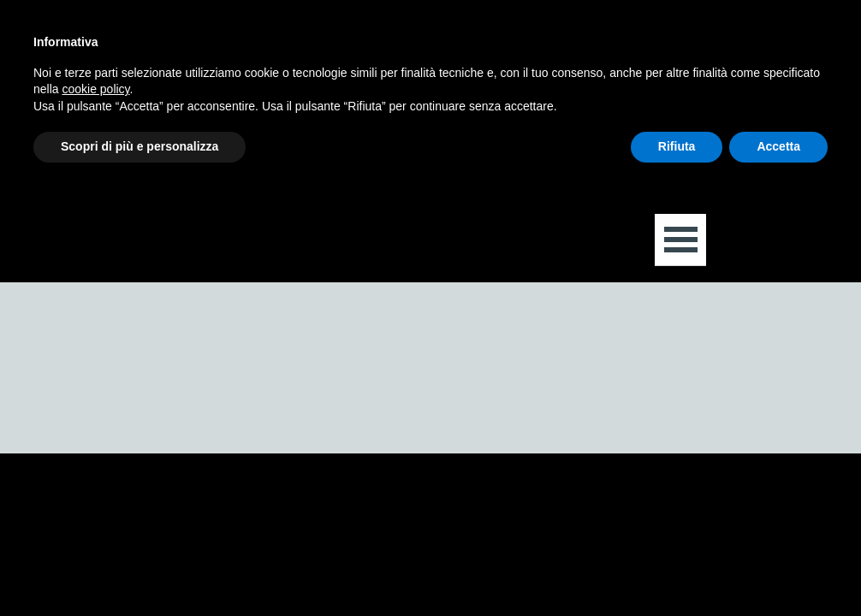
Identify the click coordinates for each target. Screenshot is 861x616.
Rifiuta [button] (677, 146)
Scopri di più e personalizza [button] (140, 146)
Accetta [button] (778, 146)
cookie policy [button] (95, 89)
